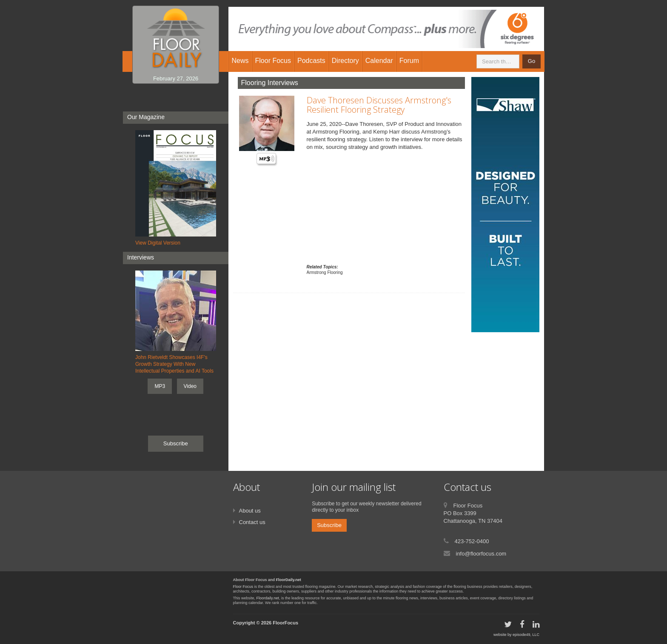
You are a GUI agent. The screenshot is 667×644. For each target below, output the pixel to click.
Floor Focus (243, 587)
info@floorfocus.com (481, 554)
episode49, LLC (526, 635)
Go (532, 61)
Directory (345, 61)
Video (190, 386)
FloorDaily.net (289, 580)
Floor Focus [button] (273, 61)
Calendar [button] (379, 61)
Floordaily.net (268, 598)
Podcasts (311, 61)
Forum (409, 61)
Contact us (252, 522)
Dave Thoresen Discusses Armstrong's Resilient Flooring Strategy (379, 105)
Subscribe (176, 443)
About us (250, 511)
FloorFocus (285, 623)
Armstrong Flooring (325, 272)
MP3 (160, 386)
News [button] (240, 61)
